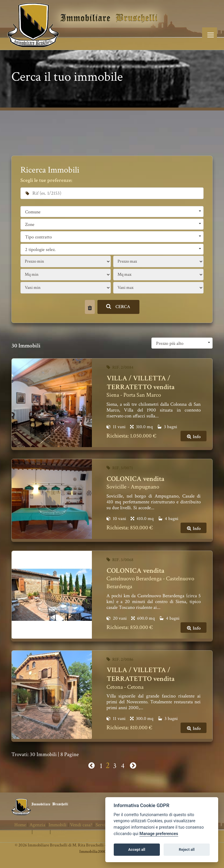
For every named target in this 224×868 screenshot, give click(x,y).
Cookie (59, 832)
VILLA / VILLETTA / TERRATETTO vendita (141, 383)
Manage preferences (159, 834)
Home (20, 825)
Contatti (22, 832)
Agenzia (37, 825)
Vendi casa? (81, 825)
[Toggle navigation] (210, 35)
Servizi (102, 825)
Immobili (58, 825)
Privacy (41, 832)
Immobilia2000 (93, 852)
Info (194, 437)
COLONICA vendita (136, 479)
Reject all (187, 849)
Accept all (137, 849)
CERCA (118, 307)
